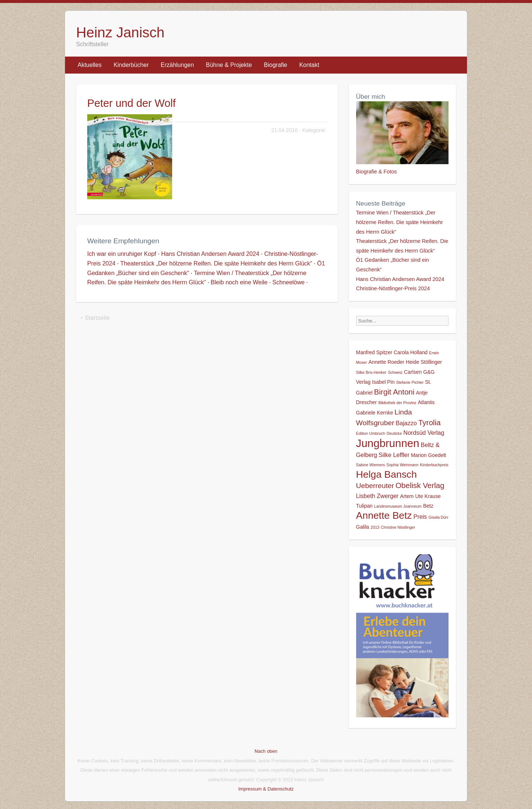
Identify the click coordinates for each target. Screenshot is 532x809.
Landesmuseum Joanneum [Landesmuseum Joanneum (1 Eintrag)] (398, 506)
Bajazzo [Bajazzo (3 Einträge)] (406, 423)
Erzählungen (177, 65)
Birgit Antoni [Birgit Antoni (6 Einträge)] (394, 392)
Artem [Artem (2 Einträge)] (407, 496)
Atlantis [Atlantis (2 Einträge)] (426, 402)
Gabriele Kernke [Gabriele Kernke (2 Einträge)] (375, 413)
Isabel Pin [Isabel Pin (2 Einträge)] (383, 382)
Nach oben (266, 751)
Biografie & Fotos (376, 172)
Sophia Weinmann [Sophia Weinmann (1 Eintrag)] (403, 465)
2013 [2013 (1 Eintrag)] (375, 527)
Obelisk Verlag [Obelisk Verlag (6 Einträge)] (420, 485)
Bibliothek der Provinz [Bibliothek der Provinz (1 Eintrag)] (397, 403)
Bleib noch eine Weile (239, 282)
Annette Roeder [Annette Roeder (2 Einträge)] (386, 362)
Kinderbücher (131, 65)
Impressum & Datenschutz (266, 789)
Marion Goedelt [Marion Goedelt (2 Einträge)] (428, 455)
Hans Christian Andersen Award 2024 (210, 254)
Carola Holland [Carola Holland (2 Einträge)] (411, 352)
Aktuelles (90, 65)
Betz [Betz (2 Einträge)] (428, 506)
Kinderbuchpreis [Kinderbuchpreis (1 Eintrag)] (434, 465)
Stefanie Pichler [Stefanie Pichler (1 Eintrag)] (410, 382)
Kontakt (309, 65)
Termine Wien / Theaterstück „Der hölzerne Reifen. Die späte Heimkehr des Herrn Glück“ (400, 222)
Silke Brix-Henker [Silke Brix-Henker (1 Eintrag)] (371, 372)
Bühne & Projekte (229, 65)
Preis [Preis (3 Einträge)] (420, 517)
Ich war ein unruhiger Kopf (122, 254)
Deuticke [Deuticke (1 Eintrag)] (394, 433)
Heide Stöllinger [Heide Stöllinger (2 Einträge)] (424, 362)
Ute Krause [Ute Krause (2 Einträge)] (428, 496)
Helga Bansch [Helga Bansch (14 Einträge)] (387, 474)
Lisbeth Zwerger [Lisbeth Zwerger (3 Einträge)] (377, 496)
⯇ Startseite (95, 318)
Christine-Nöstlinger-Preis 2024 (393, 288)
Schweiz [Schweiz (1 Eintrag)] (395, 372)
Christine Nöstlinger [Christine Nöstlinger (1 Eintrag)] (398, 527)
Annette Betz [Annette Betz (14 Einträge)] (384, 515)
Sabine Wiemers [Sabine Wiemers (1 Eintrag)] (371, 465)
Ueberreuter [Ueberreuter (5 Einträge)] (375, 486)
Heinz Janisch (120, 32)
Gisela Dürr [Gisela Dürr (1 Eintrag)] (439, 517)
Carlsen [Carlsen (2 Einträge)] (413, 372)
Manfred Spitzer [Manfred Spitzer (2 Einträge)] (374, 352)
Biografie (275, 65)
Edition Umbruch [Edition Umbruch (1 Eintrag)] (371, 433)
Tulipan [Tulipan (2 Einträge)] (364, 506)
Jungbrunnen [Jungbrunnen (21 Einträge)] (388, 443)
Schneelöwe (288, 282)
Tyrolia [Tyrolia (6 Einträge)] (429, 422)
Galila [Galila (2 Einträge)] (363, 527)
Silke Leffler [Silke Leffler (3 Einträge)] (394, 455)
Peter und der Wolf (132, 103)
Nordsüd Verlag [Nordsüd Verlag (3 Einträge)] (424, 433)
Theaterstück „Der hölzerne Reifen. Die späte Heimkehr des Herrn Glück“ (216, 263)
